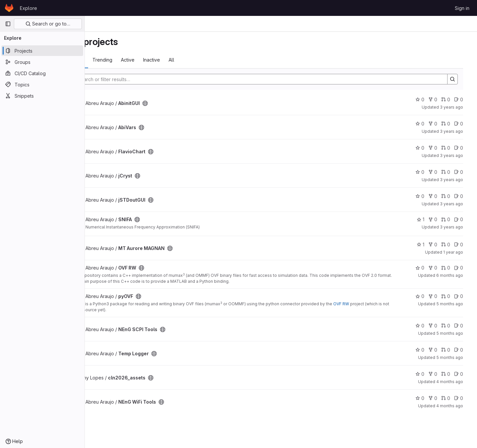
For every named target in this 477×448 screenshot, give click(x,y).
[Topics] (42, 84)
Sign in (462, 8)
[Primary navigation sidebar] (8, 24)
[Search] (282, 79)
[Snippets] (42, 96)
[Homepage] (9, 8)
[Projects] (42, 51)
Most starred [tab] (112, 60)
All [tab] (214, 60)
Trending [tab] (145, 60)
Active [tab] (171, 60)
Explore (28, 8)
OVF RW (384, 304)
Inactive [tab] (195, 60)
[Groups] (42, 62)
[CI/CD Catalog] (42, 73)
